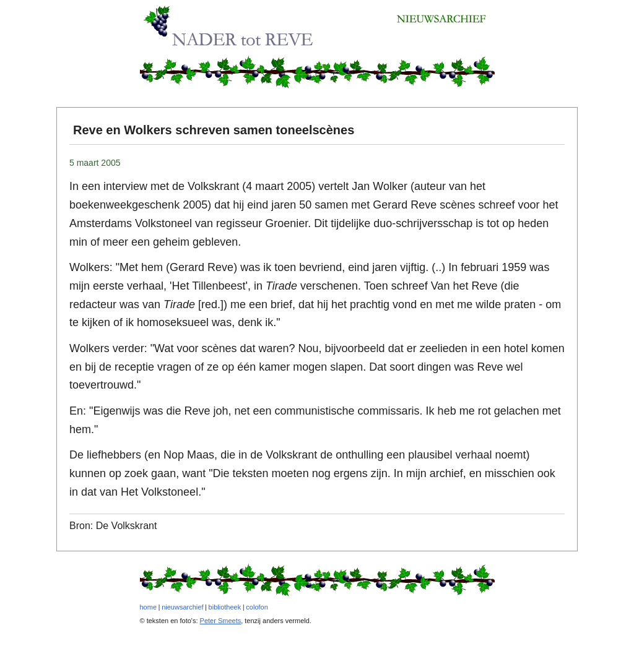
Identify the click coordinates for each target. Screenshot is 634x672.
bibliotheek (225, 607)
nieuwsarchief (182, 607)
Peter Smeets (221, 621)
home (149, 607)
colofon (257, 607)
